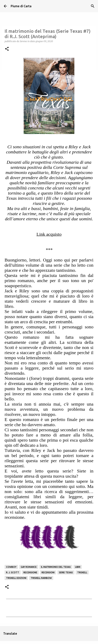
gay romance (29, 567)
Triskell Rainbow (41, 578)
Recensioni (48, 572)
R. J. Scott (13, 572)
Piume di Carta (21, 6)
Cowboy (11, 567)
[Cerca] (93, 6)
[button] (7, 49)
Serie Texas (66, 572)
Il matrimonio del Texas (56, 567)
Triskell (82, 572)
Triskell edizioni (16, 578)
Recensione (30, 572)
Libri (78, 567)
